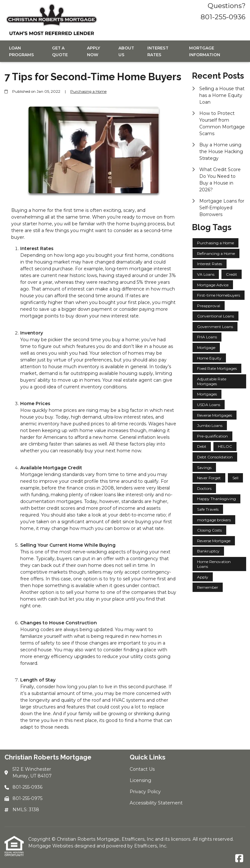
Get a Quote (60, 51)
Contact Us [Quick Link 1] (142, 769)
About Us (126, 51)
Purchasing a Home (88, 91)
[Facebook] (239, 859)
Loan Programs (22, 51)
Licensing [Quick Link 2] (140, 780)
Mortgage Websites (51, 846)
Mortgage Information (205, 51)
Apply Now (94, 51)
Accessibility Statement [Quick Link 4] (156, 803)
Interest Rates (158, 51)
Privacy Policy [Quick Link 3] (145, 792)
